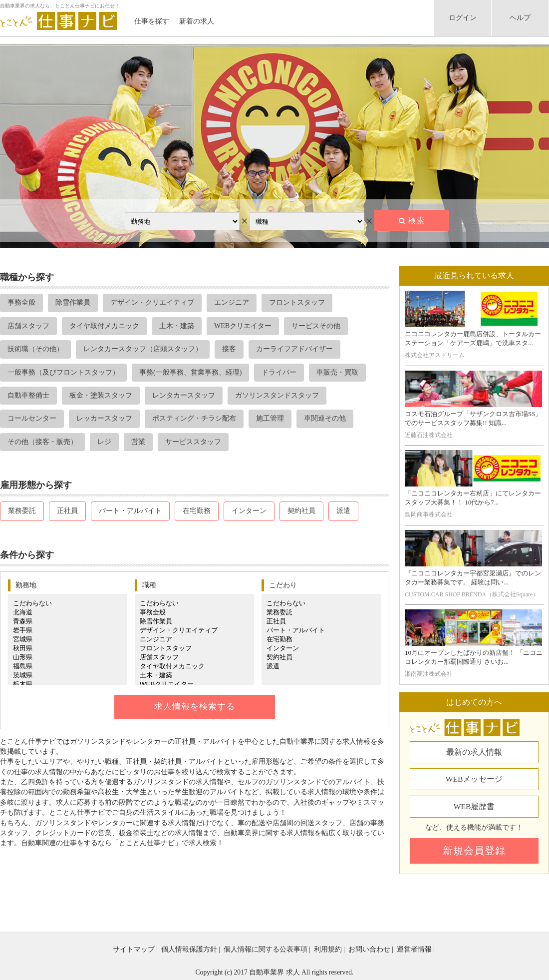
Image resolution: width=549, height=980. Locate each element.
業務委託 (22, 511)
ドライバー (279, 372)
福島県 (68, 666)
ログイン (463, 18)
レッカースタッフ (104, 418)
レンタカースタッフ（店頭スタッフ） (143, 349)
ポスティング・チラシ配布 (194, 418)
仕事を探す (152, 21)
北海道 (68, 612)
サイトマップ (134, 949)
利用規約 (328, 949)
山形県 (68, 657)
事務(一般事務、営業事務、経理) (190, 372)
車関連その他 (325, 418)
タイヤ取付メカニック (104, 326)
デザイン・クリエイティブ (152, 302)
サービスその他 (316, 326)
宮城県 (68, 639)
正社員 (67, 511)
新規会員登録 (474, 851)
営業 (138, 442)
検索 (417, 221)
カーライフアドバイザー (294, 349)
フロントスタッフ (297, 302)
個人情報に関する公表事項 (266, 949)
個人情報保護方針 (189, 949)
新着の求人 (197, 21)
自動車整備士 (28, 395)
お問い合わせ (369, 949)
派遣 (343, 511)
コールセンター (32, 418)
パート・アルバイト (130, 511)
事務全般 (21, 302)
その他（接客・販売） (42, 442)
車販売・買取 (337, 372)
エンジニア (232, 302)
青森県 (68, 621)
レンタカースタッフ (184, 395)
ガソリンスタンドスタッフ (277, 395)
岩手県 (68, 630)
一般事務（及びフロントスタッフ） (63, 372)
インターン (249, 511)
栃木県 (68, 684)
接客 (229, 349)
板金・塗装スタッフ (101, 395)
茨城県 (68, 675)
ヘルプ (520, 18)
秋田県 (68, 648)
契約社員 (301, 511)
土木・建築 (177, 326)
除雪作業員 (73, 302)
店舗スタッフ (28, 326)
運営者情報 (414, 949)
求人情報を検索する (195, 707)
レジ (104, 442)
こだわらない (68, 603)
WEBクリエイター (243, 326)
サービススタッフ (193, 442)
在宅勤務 (197, 511)
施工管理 (270, 418)
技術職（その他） (35, 349)
